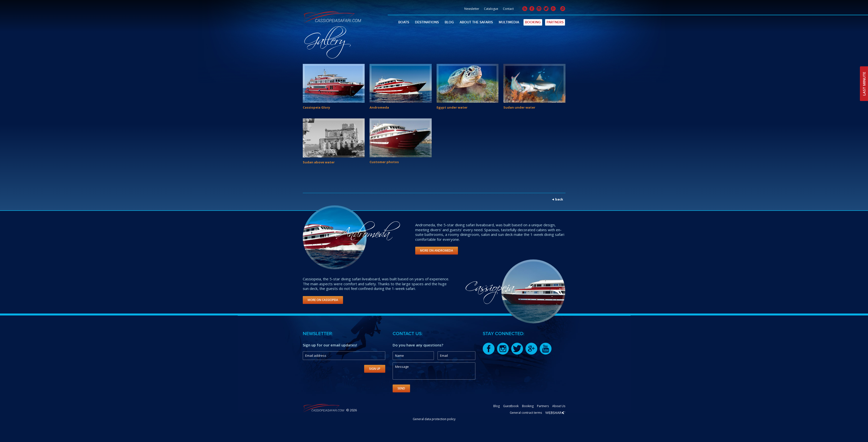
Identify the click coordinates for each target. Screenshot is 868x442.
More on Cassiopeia (323, 300)
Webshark (555, 413)
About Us (559, 406)
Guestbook (511, 406)
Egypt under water (452, 107)
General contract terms (526, 413)
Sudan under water (519, 107)
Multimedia (509, 22)
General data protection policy (434, 419)
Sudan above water (319, 162)
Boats (404, 22)
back (559, 199)
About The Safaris (476, 22)
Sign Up (375, 369)
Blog (449, 22)
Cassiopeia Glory (316, 107)
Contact (508, 9)
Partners (555, 22)
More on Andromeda (437, 250)
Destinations (427, 22)
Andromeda (379, 107)
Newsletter (472, 9)
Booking (533, 22)
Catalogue (491, 9)
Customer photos (384, 162)
